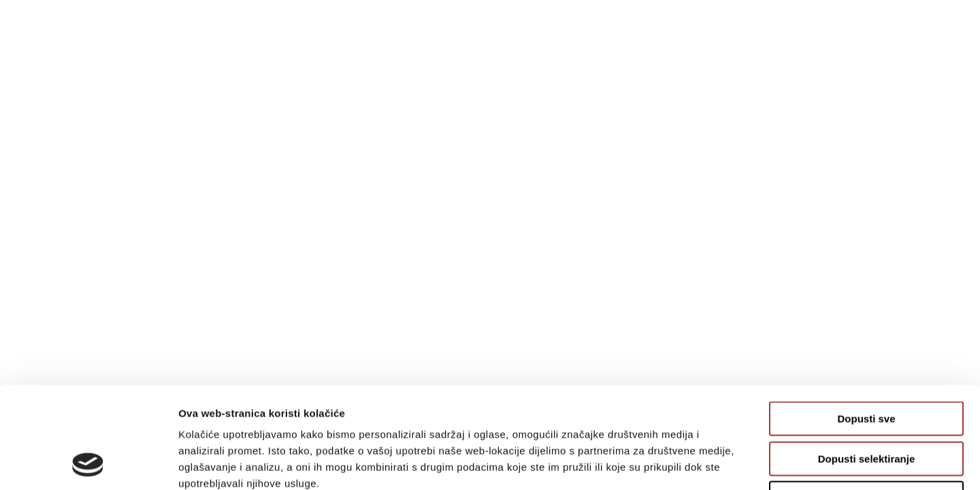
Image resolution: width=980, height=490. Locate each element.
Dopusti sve (866, 324)
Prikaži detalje (705, 463)
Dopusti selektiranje (867, 364)
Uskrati (867, 403)
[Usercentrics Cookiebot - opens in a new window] (88, 463)
